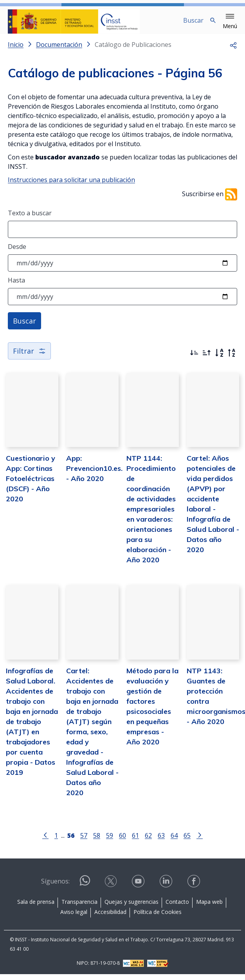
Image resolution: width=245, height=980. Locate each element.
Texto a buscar (30, 219)
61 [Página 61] (135, 841)
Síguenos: (55, 887)
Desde (17, 253)
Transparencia (79, 908)
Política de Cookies (158, 918)
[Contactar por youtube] (139, 888)
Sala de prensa (36, 908)
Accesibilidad (110, 918)
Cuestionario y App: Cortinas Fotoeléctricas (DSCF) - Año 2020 (31, 485)
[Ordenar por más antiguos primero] (207, 359)
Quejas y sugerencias (132, 908)
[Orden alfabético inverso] (232, 359)
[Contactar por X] (112, 888)
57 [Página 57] (84, 841)
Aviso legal (74, 918)
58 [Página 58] (97, 841)
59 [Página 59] (110, 841)
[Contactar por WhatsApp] (85, 890)
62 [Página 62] (148, 841)
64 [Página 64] (174, 841)
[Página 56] (71, 841)
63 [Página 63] (161, 841)
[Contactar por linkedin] (167, 888)
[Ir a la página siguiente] (200, 841)
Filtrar (29, 357)
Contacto (177, 908)
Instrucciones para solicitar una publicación (71, 186)
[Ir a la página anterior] (45, 841)
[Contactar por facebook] (195, 888)
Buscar (24, 327)
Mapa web (209, 908)
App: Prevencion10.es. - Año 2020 (94, 475)
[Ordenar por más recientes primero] (194, 359)
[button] (230, 21)
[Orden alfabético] (219, 359)
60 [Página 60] (122, 841)
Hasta (16, 286)
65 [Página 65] (187, 841)
